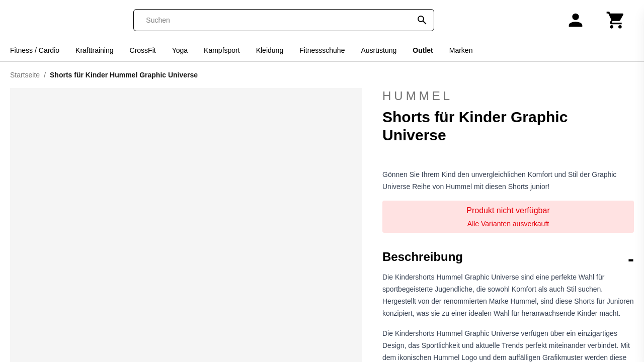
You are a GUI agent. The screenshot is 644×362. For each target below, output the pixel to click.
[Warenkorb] (616, 20)
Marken (461, 50)
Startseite (25, 75)
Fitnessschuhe (322, 50)
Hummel (508, 96)
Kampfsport (222, 50)
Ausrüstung (379, 50)
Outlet (423, 50)
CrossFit (143, 50)
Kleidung (270, 50)
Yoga (180, 50)
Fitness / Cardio (35, 50)
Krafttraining (94, 50)
